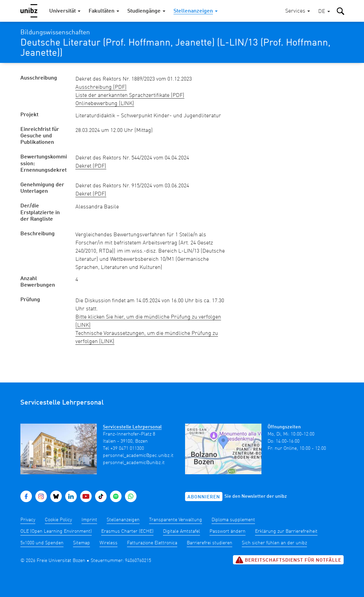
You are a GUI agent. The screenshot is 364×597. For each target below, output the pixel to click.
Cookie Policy (58, 520)
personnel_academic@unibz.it (134, 463)
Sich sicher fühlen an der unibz (274, 543)
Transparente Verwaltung (176, 520)
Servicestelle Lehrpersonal (132, 427)
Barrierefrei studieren (210, 543)
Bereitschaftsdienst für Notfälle (288, 560)
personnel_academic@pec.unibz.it (138, 456)
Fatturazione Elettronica (152, 543)
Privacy (28, 520)
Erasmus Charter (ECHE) (127, 531)
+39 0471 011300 (127, 448)
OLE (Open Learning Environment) (56, 531)
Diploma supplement (233, 520)
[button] (324, 12)
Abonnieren (204, 497)
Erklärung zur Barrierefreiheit (286, 531)
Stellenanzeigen (123, 520)
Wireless (108, 543)
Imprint (89, 520)
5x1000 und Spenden (42, 543)
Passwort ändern (227, 531)
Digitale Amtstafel (181, 531)
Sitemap (81, 543)
